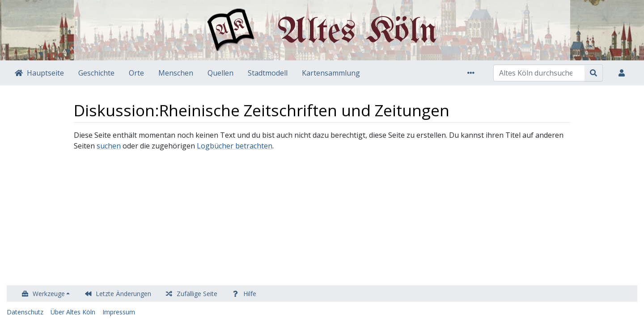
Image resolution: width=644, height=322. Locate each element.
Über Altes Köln (73, 312)
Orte (136, 73)
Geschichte (96, 73)
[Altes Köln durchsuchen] (539, 73)
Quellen (220, 73)
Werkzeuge (49, 294)
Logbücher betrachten (235, 146)
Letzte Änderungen (123, 294)
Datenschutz (25, 312)
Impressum (119, 312)
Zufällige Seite (197, 294)
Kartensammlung (331, 73)
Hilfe (250, 294)
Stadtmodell (268, 73)
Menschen (176, 73)
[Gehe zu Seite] (594, 73)
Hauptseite (45, 73)
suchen (109, 146)
